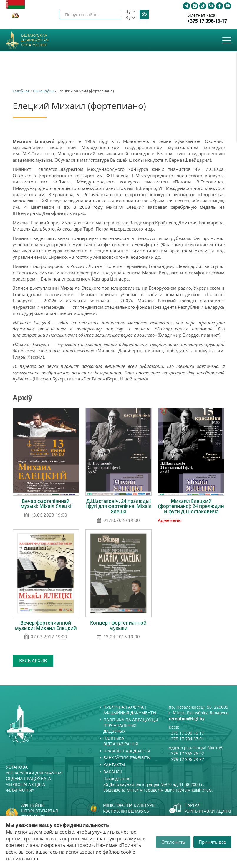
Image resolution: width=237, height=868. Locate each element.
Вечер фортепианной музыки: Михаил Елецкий (46, 625)
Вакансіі (113, 772)
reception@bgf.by (187, 718)
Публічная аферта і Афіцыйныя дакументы (130, 710)
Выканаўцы (44, 91)
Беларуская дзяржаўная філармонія (35, 40)
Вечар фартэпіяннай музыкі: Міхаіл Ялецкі (46, 504)
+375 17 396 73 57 (186, 759)
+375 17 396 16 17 (186, 733)
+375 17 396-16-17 (207, 21)
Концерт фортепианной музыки (118, 625)
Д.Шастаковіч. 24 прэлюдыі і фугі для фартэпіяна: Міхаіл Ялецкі (118, 506)
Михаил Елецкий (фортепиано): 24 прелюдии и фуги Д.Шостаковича (191, 506)
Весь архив (33, 661)
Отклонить (173, 842)
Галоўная (21, 91)
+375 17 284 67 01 (186, 739)
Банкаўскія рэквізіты (127, 758)
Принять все (212, 842)
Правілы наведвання (127, 751)
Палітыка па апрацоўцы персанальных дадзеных (131, 725)
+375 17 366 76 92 (186, 753)
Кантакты (114, 765)
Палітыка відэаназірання (121, 741)
